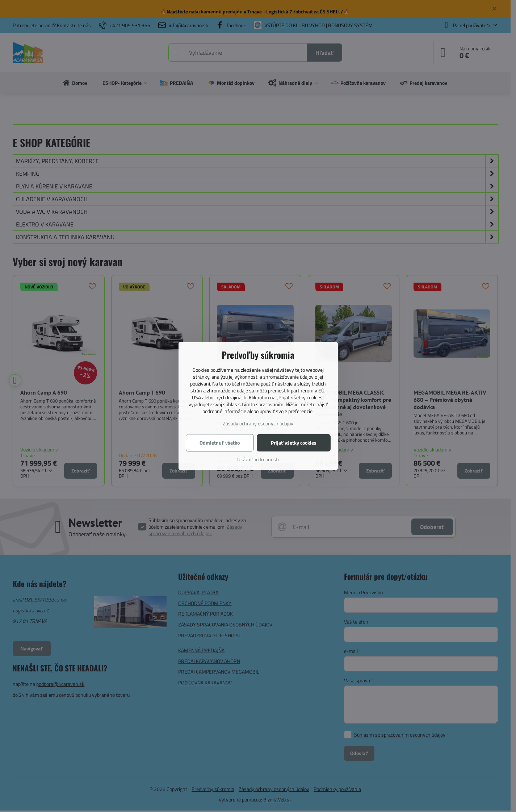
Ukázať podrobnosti (258, 459)
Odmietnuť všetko (220, 443)
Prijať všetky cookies (294, 443)
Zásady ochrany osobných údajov (258, 423)
